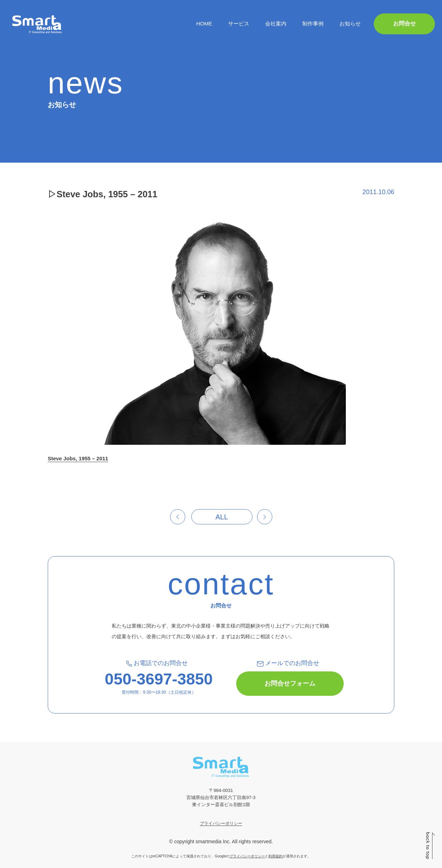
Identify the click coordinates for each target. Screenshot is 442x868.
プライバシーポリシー (221, 823)
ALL (222, 517)
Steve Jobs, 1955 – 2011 (78, 458)
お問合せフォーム (290, 683)
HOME (204, 24)
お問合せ (405, 24)
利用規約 (275, 856)
